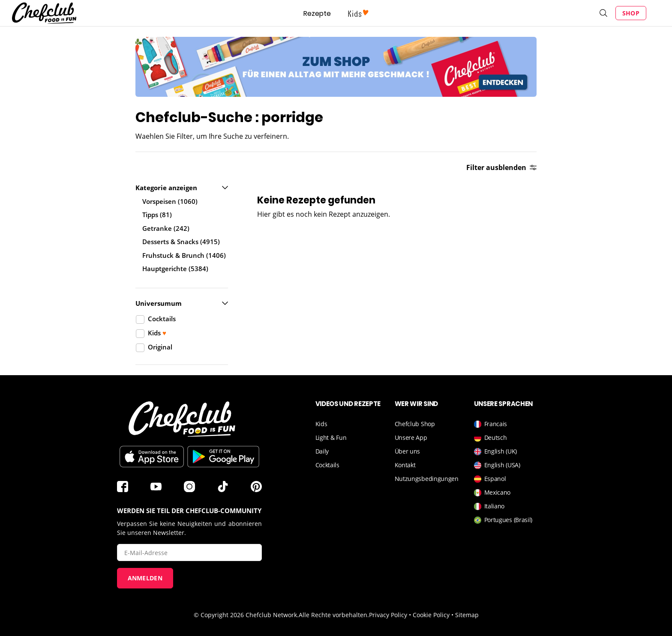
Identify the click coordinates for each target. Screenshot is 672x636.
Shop (631, 13)
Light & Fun (331, 437)
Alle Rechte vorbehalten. (334, 615)
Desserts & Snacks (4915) (181, 242)
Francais (491, 424)
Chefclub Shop (415, 424)
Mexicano (492, 492)
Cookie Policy (431, 615)
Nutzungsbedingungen (427, 479)
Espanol (490, 479)
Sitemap (467, 615)
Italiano (489, 506)
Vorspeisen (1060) (170, 201)
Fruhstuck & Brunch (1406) (184, 255)
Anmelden (145, 578)
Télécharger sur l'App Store (152, 457)
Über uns (408, 451)
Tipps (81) (157, 215)
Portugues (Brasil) (503, 520)
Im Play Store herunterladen (223, 457)
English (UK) (495, 451)
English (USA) (497, 465)
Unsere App (411, 437)
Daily (322, 451)
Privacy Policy (388, 615)
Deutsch (490, 437)
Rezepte (317, 13)
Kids (321, 424)
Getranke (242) (166, 228)
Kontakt (405, 465)
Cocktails (327, 465)
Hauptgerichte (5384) (175, 269)
